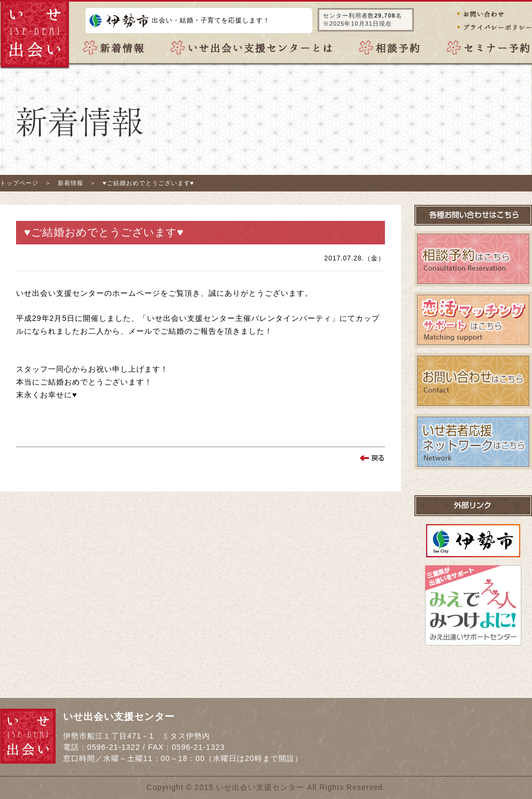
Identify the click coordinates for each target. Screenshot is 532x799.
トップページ (19, 183)
